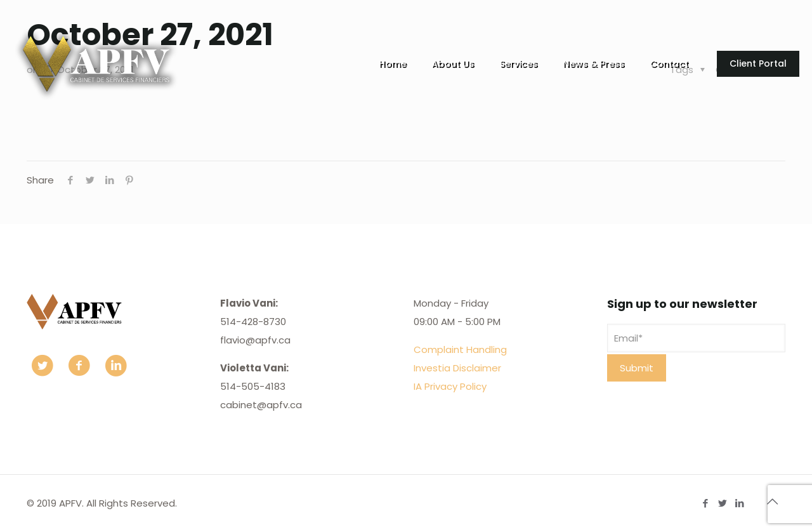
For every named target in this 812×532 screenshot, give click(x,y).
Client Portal (758, 63)
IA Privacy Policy (450, 386)
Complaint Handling (460, 349)
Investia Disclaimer (457, 368)
